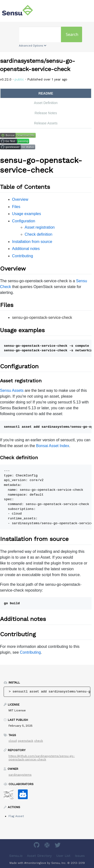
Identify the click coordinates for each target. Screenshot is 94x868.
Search (72, 34)
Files (16, 207)
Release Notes (46, 113)
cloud (13, 741)
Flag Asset (16, 816)
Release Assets (46, 123)
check (39, 741)
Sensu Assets (12, 390)
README (46, 93)
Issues (80, 856)
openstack (26, 741)
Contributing (23, 256)
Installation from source (32, 242)
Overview (20, 199)
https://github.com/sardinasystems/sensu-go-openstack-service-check (42, 758)
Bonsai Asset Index (53, 446)
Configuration (24, 221)
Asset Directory (39, 856)
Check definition (39, 234)
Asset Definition (46, 103)
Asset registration (40, 227)
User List (63, 856)
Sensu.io (16, 856)
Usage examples (27, 214)
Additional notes (26, 249)
